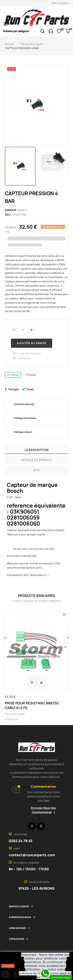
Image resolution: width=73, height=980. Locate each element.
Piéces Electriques (15, 714)
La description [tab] (37, 450)
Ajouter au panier (32, 343)
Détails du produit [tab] (36, 460)
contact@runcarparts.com (32, 855)
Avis (37, 470)
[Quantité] (23, 330)
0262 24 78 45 (21, 841)
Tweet (30, 389)
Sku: (8, 215)
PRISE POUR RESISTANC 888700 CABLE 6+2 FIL (32, 705)
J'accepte (8, 966)
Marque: (11, 210)
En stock (13, 375)
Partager (13, 389)
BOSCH (22, 210)
